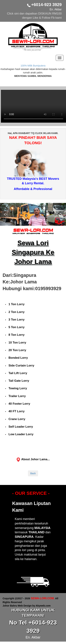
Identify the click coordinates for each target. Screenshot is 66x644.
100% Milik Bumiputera (33, 66)
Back (33, 473)
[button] (5, 214)
